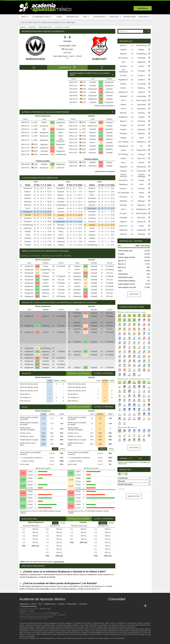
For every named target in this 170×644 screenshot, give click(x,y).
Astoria (123, 150)
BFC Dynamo (123, 58)
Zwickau (123, 84)
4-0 (101, 96)
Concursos (144, 17)
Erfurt (141, 184)
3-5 (52, 164)
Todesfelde (123, 218)
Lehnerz (141, 66)
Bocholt (141, 163)
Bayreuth (28, 195)
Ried (44, 129)
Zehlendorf (123, 96)
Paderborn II (141, 205)
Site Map (23, 611)
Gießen (123, 158)
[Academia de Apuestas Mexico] (110, 606)
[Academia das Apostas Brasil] (120, 606)
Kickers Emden (141, 213)
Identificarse (143, 8)
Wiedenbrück (141, 167)
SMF (32, 611)
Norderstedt (141, 105)
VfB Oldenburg (141, 45)
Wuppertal (123, 167)
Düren (123, 163)
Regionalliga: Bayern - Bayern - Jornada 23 (67, 57)
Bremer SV (123, 226)
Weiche (123, 105)
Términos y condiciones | (29, 617)
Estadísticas (101, 17)
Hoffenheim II (141, 142)
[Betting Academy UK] (140, 606)
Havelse (141, 180)
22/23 (84, 92)
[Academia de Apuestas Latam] (135, 606)
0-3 (101, 99)
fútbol (89, 623)
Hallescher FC (123, 92)
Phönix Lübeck (141, 100)
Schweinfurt (109, 146)
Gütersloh (123, 205)
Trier (141, 146)
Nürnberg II (92, 166)
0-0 (52, 154)
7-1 (132, 88)
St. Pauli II (123, 213)
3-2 (101, 153)
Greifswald (141, 58)
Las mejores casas (42, 17)
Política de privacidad (45, 617)
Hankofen (44, 164)
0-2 (86, 290)
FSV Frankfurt (123, 142)
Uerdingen (141, 71)
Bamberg (109, 149)
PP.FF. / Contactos (59, 615)
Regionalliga (67, 49)
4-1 (37, 286)
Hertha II (123, 88)
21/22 (84, 99)
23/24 (84, 86)
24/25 (84, 82)
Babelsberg (123, 184)
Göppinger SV (123, 146)
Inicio (25, 17)
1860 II (61, 133)
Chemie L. (123, 189)
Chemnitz (141, 189)
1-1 (101, 143)
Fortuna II (141, 76)
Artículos (115, 17)
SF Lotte (123, 76)
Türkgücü (92, 136)
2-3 (52, 144)
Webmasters (54, 613)
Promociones (130, 17)
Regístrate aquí (45, 609)
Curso (59, 17)
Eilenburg (141, 88)
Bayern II (28, 192)
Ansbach (109, 163)
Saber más (70, 22)
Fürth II (92, 143)
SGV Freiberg (123, 154)
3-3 (132, 66)
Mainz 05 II (141, 158)
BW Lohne (141, 218)
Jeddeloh (123, 50)
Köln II (123, 209)
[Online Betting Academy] (125, 606)
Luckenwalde (141, 96)
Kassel (141, 138)
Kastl (61, 126)
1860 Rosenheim (61, 140)
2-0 (52, 151)
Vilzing (61, 148)
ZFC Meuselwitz (123, 193)
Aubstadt (99, 59)
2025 (36, 123)
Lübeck (141, 226)
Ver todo (134, 294)
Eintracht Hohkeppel (141, 176)
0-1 (101, 82)
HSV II (123, 100)
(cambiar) (123, 464)
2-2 (52, 168)
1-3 (52, 148)
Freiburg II (141, 154)
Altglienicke (141, 62)
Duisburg (123, 171)
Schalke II (141, 80)
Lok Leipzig (141, 84)
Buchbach (61, 168)
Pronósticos (73, 17)
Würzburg (44, 151)
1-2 (101, 102)
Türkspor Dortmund (123, 176)
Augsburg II (44, 144)
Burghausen (35, 59)
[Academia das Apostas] (115, 606)
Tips (86, 17)
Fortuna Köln (141, 171)
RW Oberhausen (123, 71)
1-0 (101, 92)
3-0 (52, 129)
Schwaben (109, 123)
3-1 (86, 293)
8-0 (52, 140)
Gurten (61, 136)
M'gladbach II (123, 80)
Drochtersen (123, 180)
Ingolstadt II (109, 129)
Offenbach (123, 201)
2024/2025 (67, 53)
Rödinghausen (141, 209)
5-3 (52, 133)
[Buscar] (148, 31)
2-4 (37, 283)
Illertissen (109, 139)
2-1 (37, 290)
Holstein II (123, 222)
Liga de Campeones (110, 627)
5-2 (101, 149)
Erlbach (44, 123)
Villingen (123, 138)
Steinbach (123, 66)
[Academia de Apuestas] (130, 606)
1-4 (132, 58)
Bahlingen (141, 201)
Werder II (123, 45)
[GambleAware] (26, 642)
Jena (123, 62)
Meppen (141, 50)
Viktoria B (141, 92)
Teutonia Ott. (141, 222)
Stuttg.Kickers (92, 126)
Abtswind (92, 133)
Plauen (141, 193)
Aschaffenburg (61, 154)
